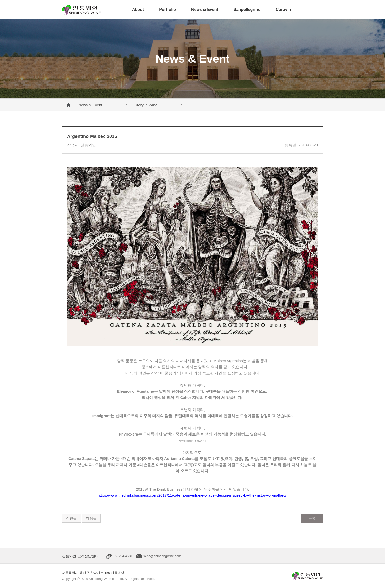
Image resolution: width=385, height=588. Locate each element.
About (138, 10)
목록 (312, 518)
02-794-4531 (123, 556)
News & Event (205, 10)
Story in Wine (146, 105)
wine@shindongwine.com (162, 556)
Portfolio (168, 10)
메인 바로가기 (68, 105)
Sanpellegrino (247, 10)
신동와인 (81, 10)
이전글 (71, 518)
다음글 (91, 518)
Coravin (284, 10)
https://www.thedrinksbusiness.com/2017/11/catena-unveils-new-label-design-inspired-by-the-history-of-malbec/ (192, 495)
